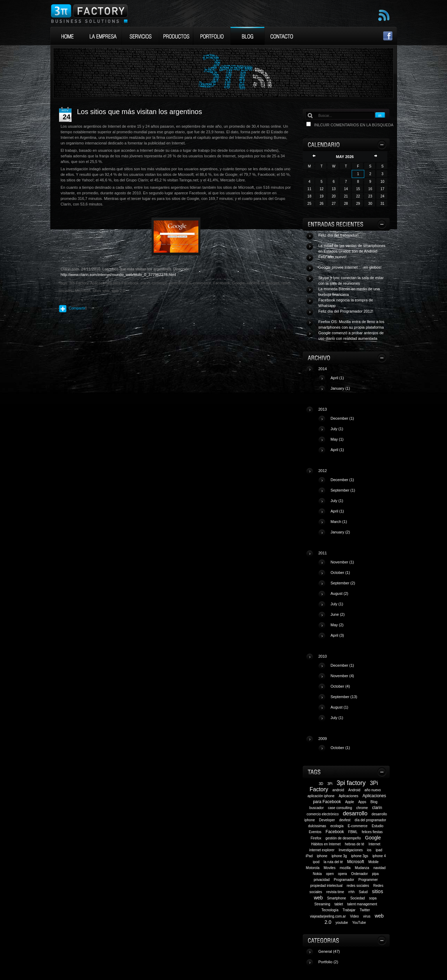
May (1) (337, 439)
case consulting (340, 808)
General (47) (329, 951)
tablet (339, 904)
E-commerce (358, 826)
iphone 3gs (360, 856)
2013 (353, 432)
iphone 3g (339, 856)
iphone (322, 856)
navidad (379, 868)
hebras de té (354, 844)
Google (373, 838)
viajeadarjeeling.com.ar (328, 916)
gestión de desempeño (343, 838)
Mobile (373, 862)
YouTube (359, 923)
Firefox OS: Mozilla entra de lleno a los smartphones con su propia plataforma (351, 324)
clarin (377, 808)
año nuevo (373, 790)
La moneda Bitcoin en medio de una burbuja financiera (349, 292)
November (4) (342, 676)
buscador (317, 808)
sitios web (101, 291)
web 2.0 (119, 291)
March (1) (339, 522)
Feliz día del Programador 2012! (346, 311)
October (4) (340, 686)
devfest (345, 820)
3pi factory (351, 783)
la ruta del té (333, 862)
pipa (375, 874)
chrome (362, 808)
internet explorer (322, 850)
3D (321, 784)
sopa (373, 898)
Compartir (77, 308)
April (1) (338, 378)
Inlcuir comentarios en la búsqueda (354, 125)
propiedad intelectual (326, 886)
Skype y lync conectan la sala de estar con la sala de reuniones (351, 280)
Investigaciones (351, 850)
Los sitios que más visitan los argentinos (140, 112)
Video (354, 916)
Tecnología (330, 910)
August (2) (340, 593)
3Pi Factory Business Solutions (89, 13)
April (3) (338, 635)
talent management (362, 904)
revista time (335, 892)
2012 (353, 504)
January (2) (340, 532)
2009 (353, 746)
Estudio (378, 826)
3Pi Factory (79, 283)
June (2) (338, 614)
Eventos (315, 832)
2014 (353, 381)
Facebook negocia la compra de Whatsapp (346, 303)
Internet (374, 844)
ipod (316, 862)
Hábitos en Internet (326, 844)
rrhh (351, 892)
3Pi (330, 784)
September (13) (344, 697)
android (338, 790)
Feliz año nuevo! (333, 257)
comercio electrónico (323, 814)
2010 (353, 690)
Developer (327, 820)
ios (369, 850)
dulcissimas (317, 826)
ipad (379, 850)
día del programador (371, 820)
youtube (342, 923)
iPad (309, 856)
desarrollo (355, 813)
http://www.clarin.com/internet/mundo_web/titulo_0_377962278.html (118, 275)
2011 (353, 597)
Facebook (335, 832)
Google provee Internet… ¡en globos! (350, 267)
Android (354, 790)
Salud (363, 892)
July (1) (337, 429)
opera (343, 874)
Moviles (330, 868)
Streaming (322, 904)
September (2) (343, 583)
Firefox (316, 838)
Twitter (365, 910)
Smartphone (336, 898)
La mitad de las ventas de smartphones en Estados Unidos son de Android (352, 248)
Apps (362, 802)
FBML (353, 832)
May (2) (337, 625)
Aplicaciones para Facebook (114, 283)
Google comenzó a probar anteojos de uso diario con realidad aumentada (351, 336)
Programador (344, 880)
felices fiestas (372, 832)
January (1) (340, 388)
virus (367, 916)
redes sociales (358, 886)
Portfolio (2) (328, 962)
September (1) (343, 490)
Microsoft (356, 862)
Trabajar (349, 910)
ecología (337, 826)
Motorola (313, 868)
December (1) (342, 418)
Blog (374, 802)
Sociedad (358, 898)
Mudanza (362, 868)
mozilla (345, 868)
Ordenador (359, 874)
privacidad (322, 880)
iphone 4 (379, 856)
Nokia (317, 874)
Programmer (368, 880)
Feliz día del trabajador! (339, 235)
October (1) (340, 573)
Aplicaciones (349, 796)
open (330, 874)
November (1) (342, 562)
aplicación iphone (321, 796)
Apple (350, 802)
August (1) (340, 707)
